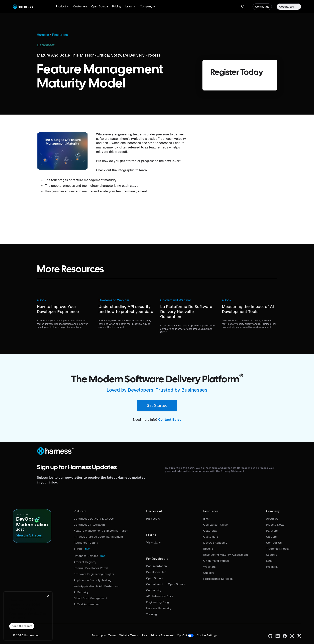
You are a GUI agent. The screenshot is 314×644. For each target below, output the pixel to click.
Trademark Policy (278, 549)
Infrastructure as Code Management (98, 537)
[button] (62, 7)
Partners (272, 531)
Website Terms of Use (133, 635)
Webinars (209, 567)
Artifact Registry (85, 562)
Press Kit (272, 567)
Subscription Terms (104, 635)
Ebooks (208, 549)
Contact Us (274, 543)
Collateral (210, 531)
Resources (60, 35)
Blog (206, 519)
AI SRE (78, 549)
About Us (272, 519)
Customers (80, 6)
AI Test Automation (87, 604)
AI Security (81, 592)
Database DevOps (86, 556)
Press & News (275, 525)
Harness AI (153, 519)
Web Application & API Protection (96, 586)
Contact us (262, 7)
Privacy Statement (162, 635)
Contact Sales (170, 420)
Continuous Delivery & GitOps (94, 519)
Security (272, 555)
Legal (270, 561)
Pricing (117, 6)
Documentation (156, 566)
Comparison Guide (215, 525)
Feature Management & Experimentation (101, 531)
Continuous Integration (89, 525)
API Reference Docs (160, 596)
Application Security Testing (93, 580)
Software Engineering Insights (94, 574)
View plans (153, 542)
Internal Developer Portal (91, 568)
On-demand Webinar (114, 300)
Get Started (157, 405)
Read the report (22, 626)
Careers (271, 537)
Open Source (100, 6)
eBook (42, 300)
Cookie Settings (207, 635)
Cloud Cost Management (91, 598)
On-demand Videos (216, 561)
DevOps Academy (215, 543)
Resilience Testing (86, 543)
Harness (43, 35)
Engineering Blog (158, 602)
